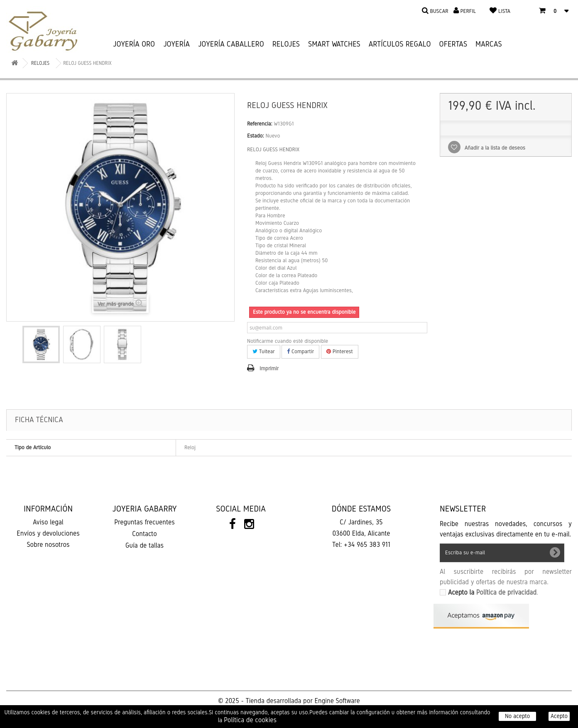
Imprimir (269, 369)
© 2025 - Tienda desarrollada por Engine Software (289, 701)
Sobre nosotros (48, 545)
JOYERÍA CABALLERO (231, 44)
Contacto (144, 534)
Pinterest (340, 352)
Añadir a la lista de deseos (494, 148)
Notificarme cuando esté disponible (288, 341)
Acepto (559, 716)
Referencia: (260, 124)
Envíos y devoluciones (48, 533)
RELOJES (286, 44)
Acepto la (492, 592)
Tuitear (264, 352)
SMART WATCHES (334, 44)
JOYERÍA (176, 44)
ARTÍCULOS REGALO (400, 44)
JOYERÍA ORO (134, 44)
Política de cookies (250, 720)
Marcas (489, 44)
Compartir (300, 352)
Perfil (468, 11)
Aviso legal (48, 522)
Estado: (256, 136)
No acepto (517, 716)
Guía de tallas (144, 545)
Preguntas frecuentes (144, 522)
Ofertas (453, 44)
